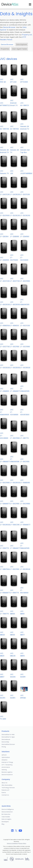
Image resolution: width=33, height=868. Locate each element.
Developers (5, 822)
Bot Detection (6, 814)
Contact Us (5, 795)
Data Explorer (22, 44)
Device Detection (7, 812)
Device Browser (9, 27)
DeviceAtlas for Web (8, 735)
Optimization (6, 757)
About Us (4, 783)
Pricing (4, 747)
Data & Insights (6, 819)
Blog (3, 824)
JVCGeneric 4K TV (14, 150)
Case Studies (6, 817)
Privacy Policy (22, 843)
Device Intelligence (8, 809)
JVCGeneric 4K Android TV (4, 150)
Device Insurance (7, 775)
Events (4, 793)
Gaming (4, 770)
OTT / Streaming (7, 765)
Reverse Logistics (7, 772)
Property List (27, 35)
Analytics (5, 760)
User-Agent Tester (20, 49)
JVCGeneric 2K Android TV (25, 126)
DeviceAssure (6, 739)
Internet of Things (7, 762)
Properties (5, 49)
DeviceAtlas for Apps (8, 737)
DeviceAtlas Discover (8, 744)
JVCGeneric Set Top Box (25, 150)
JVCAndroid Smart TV (14, 103)
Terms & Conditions (12, 843)
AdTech (4, 755)
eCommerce (6, 767)
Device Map (5, 742)
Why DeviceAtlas (7, 785)
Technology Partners (8, 788)
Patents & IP (5, 790)
